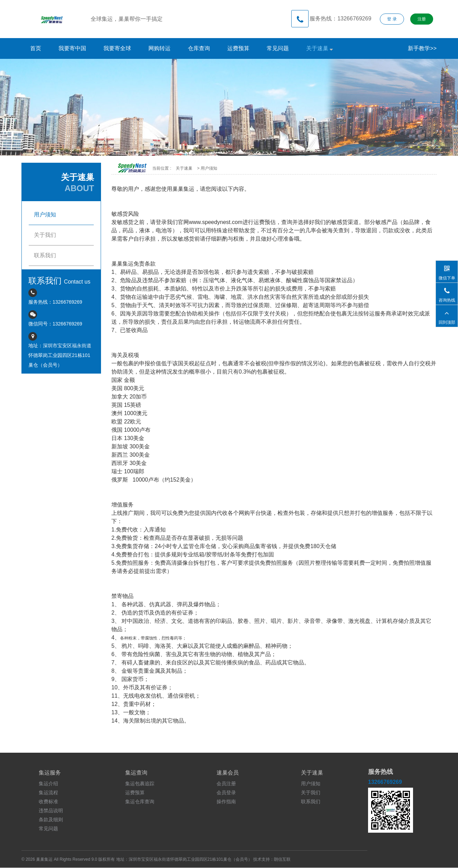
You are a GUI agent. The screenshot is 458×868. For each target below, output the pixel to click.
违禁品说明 (51, 811)
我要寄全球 (117, 48)
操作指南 (226, 802)
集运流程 (48, 793)
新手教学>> (422, 48)
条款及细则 (51, 820)
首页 (36, 48)
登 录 (392, 19)
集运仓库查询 (140, 802)
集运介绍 (48, 784)
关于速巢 (319, 48)
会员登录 (226, 793)
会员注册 (226, 784)
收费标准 (48, 802)
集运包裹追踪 (140, 784)
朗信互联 (282, 859)
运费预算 (238, 48)
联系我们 (311, 802)
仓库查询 (199, 48)
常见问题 (278, 48)
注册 (422, 19)
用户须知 (311, 784)
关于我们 (311, 793)
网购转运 (159, 48)
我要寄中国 (72, 48)
